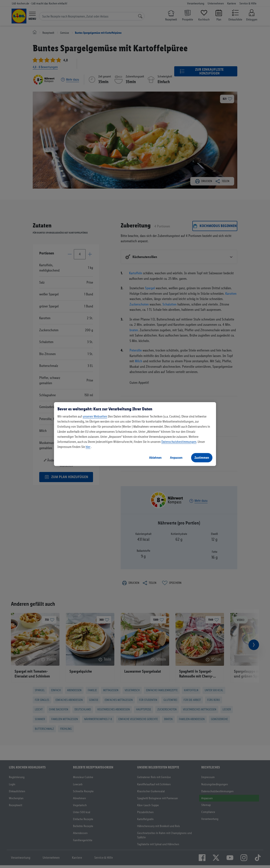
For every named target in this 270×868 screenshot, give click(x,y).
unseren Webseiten (95, 416)
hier (88, 447)
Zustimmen (202, 458)
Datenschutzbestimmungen (179, 442)
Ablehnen (155, 458)
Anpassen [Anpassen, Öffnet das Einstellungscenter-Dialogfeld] (176, 458)
